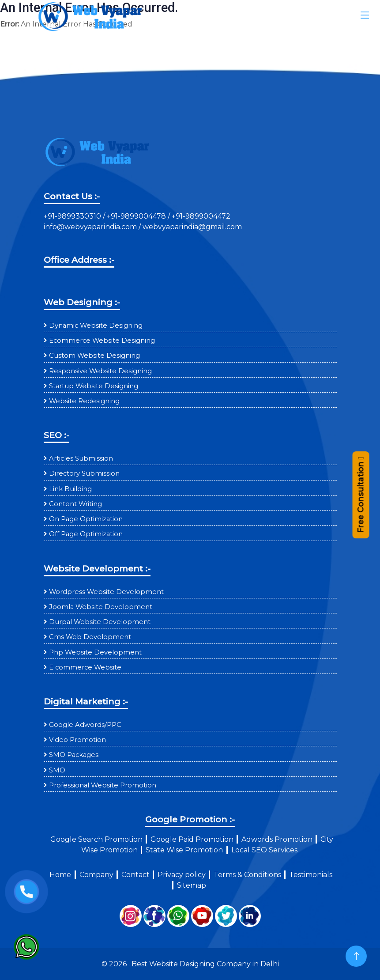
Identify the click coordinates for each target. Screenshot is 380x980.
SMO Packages (74, 755)
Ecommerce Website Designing (102, 341)
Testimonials (311, 875)
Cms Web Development (90, 637)
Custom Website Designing (94, 356)
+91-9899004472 (200, 216)
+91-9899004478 (137, 216)
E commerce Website (85, 667)
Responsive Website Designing (100, 371)
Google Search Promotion (96, 839)
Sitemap (192, 885)
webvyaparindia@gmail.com (192, 227)
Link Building (70, 489)
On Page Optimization (86, 519)
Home (60, 875)
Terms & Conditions (247, 875)
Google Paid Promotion (192, 839)
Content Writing (75, 504)
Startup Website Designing (94, 386)
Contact (135, 875)
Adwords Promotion (277, 839)
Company (96, 875)
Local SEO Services (264, 850)
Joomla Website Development (101, 607)
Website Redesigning (84, 401)
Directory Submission (84, 473)
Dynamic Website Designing (96, 325)
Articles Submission (81, 458)
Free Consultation (360, 498)
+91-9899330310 (73, 216)
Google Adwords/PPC (85, 725)
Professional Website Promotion (103, 785)
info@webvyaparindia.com (91, 227)
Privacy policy (182, 875)
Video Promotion (77, 740)
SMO (57, 770)
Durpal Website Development (100, 622)
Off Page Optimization (86, 534)
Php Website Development (95, 652)
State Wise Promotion (184, 850)
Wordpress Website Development (106, 592)
